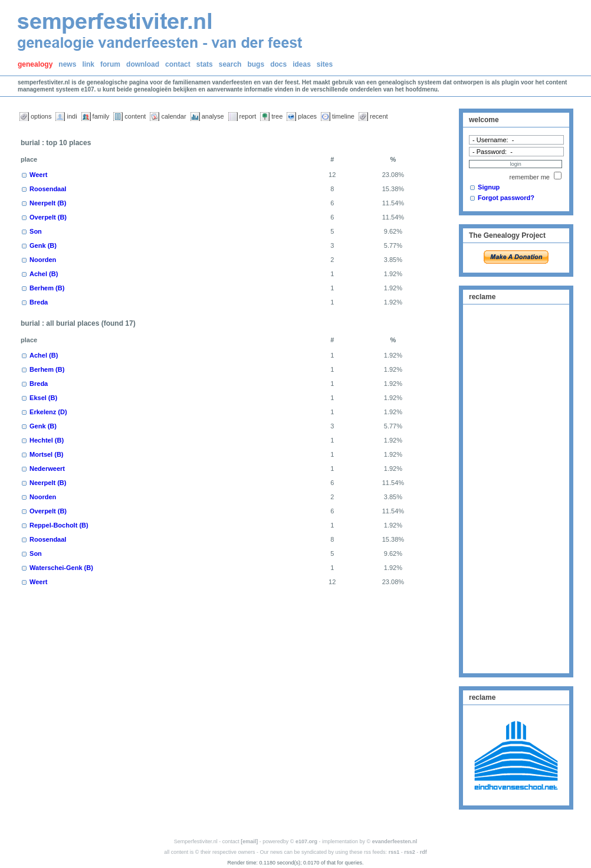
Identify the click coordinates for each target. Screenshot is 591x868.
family (101, 116)
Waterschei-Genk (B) (61, 568)
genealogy (35, 64)
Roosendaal (48, 189)
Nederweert (47, 469)
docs (278, 64)
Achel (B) (44, 274)
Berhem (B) (47, 288)
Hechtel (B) (47, 440)
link (88, 64)
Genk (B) (43, 245)
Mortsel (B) (46, 454)
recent (379, 116)
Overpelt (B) (48, 217)
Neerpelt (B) (48, 203)
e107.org (306, 841)
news (67, 64)
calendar (173, 116)
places (307, 116)
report (248, 116)
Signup (489, 187)
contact (178, 64)
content (135, 116)
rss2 (410, 852)
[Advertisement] (516, 487)
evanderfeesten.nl (395, 841)
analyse (213, 116)
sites (325, 64)
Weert (38, 175)
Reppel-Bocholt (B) (59, 525)
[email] (249, 841)
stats (205, 64)
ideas (302, 64)
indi (72, 116)
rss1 (394, 852)
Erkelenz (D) (48, 412)
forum (110, 64)
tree (277, 116)
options (41, 116)
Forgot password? (506, 198)
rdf (423, 852)
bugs (256, 64)
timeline (343, 116)
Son (36, 231)
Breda (39, 302)
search (230, 64)
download (143, 64)
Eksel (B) (43, 398)
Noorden (43, 260)
